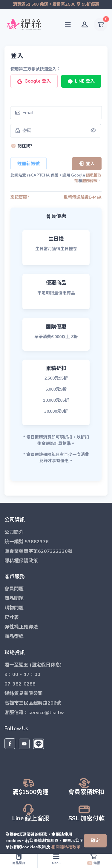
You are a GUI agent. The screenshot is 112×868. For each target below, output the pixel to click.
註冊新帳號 (29, 164)
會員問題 (14, 589)
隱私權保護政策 (21, 561)
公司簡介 (14, 532)
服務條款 (90, 181)
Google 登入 (34, 81)
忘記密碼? (20, 197)
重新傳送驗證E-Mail (83, 197)
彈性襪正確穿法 (21, 627)
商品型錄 (14, 637)
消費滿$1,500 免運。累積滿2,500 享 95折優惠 (56, 4)
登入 (87, 164)
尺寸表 (12, 618)
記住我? (25, 146)
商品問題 (14, 598)
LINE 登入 (81, 81)
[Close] (95, 838)
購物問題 (14, 608)
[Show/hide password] (93, 131)
